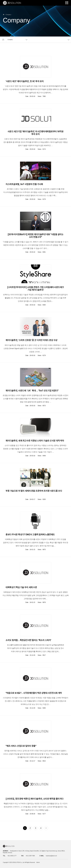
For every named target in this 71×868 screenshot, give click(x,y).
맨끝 (46, 828)
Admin (38, 862)
